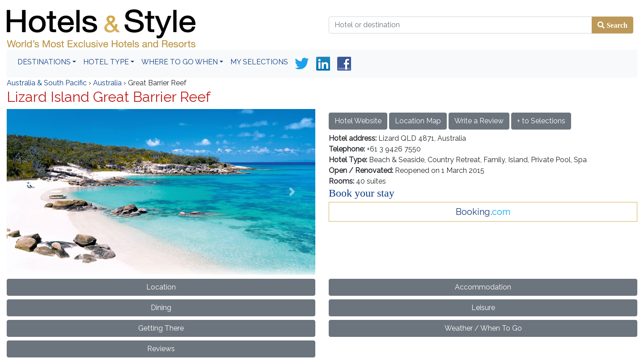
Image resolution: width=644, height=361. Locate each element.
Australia (107, 83)
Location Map (418, 121)
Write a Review (479, 121)
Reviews (161, 349)
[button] (30, 192)
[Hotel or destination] (460, 25)
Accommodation (483, 287)
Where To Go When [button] (180, 62)
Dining (161, 308)
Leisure (483, 308)
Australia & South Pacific (47, 83)
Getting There (161, 328)
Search (616, 25)
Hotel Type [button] (106, 62)
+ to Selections (541, 121)
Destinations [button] (44, 62)
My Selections (259, 62)
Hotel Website (358, 121)
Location (161, 287)
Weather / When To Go (483, 328)
